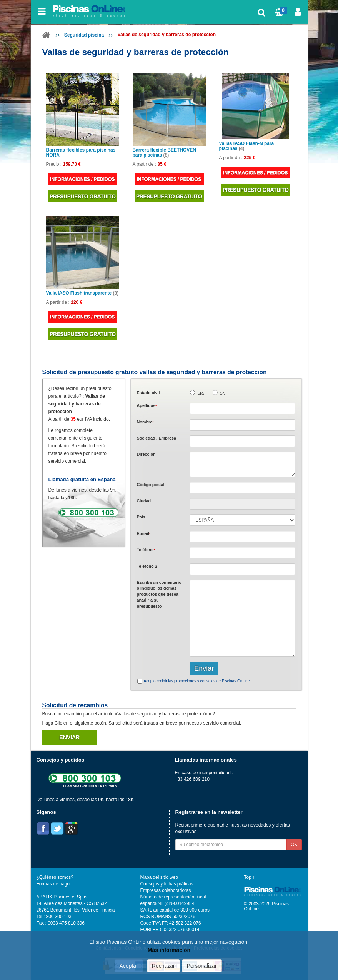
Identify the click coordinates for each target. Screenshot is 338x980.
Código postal (151, 485)
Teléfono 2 (147, 566)
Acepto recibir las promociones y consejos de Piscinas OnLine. (197, 681)
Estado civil (148, 393)
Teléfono (146, 550)
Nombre (145, 422)
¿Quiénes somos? (55, 877)
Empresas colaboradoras (166, 890)
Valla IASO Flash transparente (82, 293)
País (141, 517)
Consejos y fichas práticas (167, 884)
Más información (169, 950)
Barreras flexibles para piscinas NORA (81, 153)
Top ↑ (250, 877)
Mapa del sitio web (159, 877)
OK (294, 845)
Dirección (146, 454)
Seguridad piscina (84, 35)
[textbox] (242, 488)
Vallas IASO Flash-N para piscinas (247, 146)
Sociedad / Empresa (157, 438)
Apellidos (147, 405)
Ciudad (144, 501)
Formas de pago (53, 884)
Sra (201, 393)
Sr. (222, 393)
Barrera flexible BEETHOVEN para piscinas (164, 153)
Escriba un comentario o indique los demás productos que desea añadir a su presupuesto (159, 594)
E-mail (144, 533)
